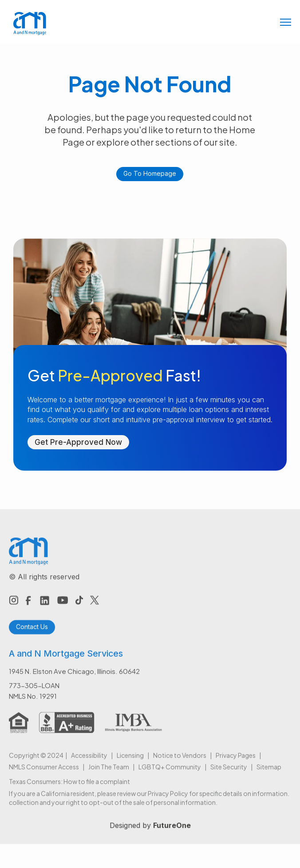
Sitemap (269, 773)
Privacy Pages (236, 761)
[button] (286, 23)
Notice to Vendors (180, 761)
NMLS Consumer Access (44, 773)
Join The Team (109, 773)
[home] (28, 24)
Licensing (130, 761)
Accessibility (89, 761)
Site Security (229, 773)
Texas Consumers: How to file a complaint (69, 787)
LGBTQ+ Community (170, 773)
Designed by (150, 831)
